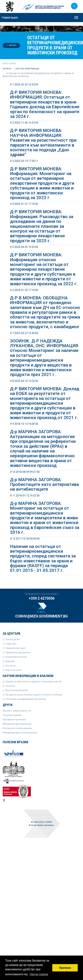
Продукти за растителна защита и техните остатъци (34, 695)
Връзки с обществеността (17, 711)
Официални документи (18, 652)
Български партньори (14, 719)
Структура (11, 644)
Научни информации (27, 69)
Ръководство (13, 639)
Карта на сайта (14, 670)
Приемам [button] (65, 968)
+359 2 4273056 (42, 598)
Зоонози (10, 686)
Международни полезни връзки (20, 733)
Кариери (10, 661)
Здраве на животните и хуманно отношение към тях (34, 681)
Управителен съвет (16, 648)
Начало (11, 45)
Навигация (10, 17)
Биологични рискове (17, 690)
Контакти (11, 666)
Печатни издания (12, 715)
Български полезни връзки (17, 728)
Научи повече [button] (39, 974)
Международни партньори (17, 724)
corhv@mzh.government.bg (41, 616)
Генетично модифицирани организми (26, 699)
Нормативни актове (16, 657)
